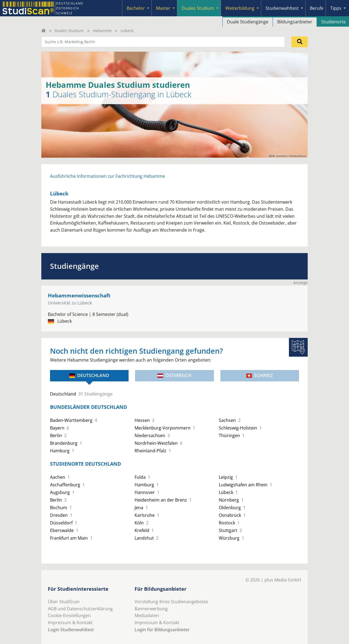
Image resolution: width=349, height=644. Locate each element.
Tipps (336, 8)
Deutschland (89, 375)
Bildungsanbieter (295, 22)
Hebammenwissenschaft (79, 295)
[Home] (43, 31)
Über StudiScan (64, 602)
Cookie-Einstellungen (69, 615)
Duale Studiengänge (248, 22)
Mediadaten (147, 615)
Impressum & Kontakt (70, 623)
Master (163, 8)
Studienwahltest (282, 8)
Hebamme (102, 31)
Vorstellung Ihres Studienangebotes (171, 602)
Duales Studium (198, 8)
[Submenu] (148, 8)
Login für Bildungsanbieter (162, 630)
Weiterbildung (240, 8)
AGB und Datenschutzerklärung (80, 609)
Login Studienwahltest (71, 630)
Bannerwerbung (151, 609)
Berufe (317, 8)
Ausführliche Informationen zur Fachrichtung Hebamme (107, 176)
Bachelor (136, 8)
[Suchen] (300, 42)
